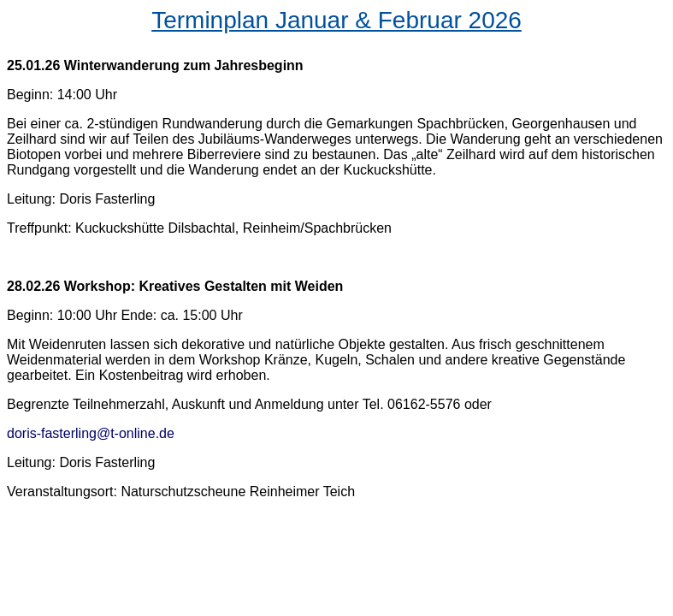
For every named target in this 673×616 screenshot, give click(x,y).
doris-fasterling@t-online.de (91, 433)
